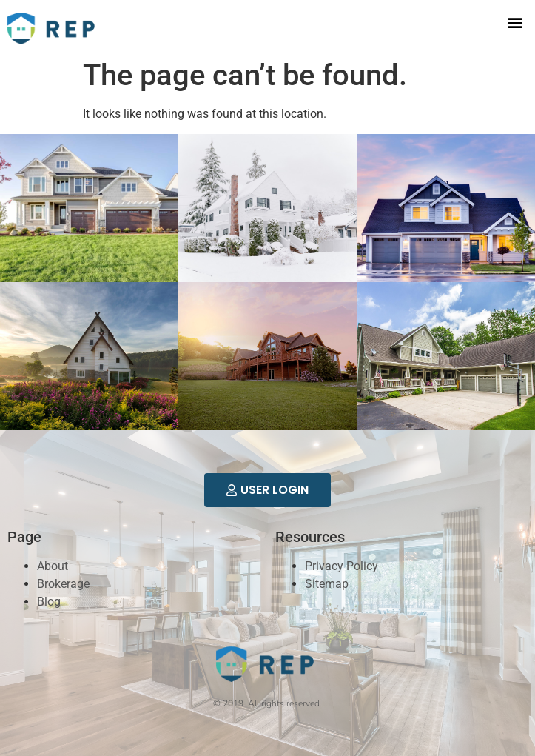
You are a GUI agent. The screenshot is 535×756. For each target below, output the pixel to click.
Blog (49, 602)
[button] (515, 23)
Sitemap (327, 584)
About (53, 566)
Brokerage (63, 584)
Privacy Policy (341, 566)
